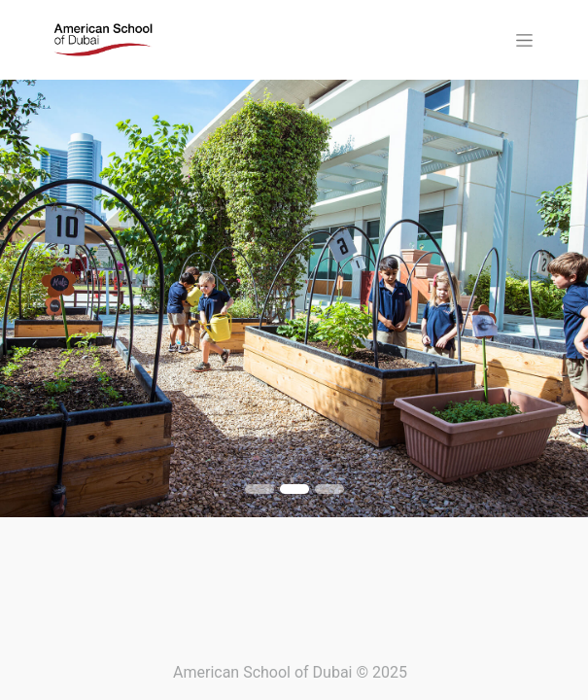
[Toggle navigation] (524, 40)
